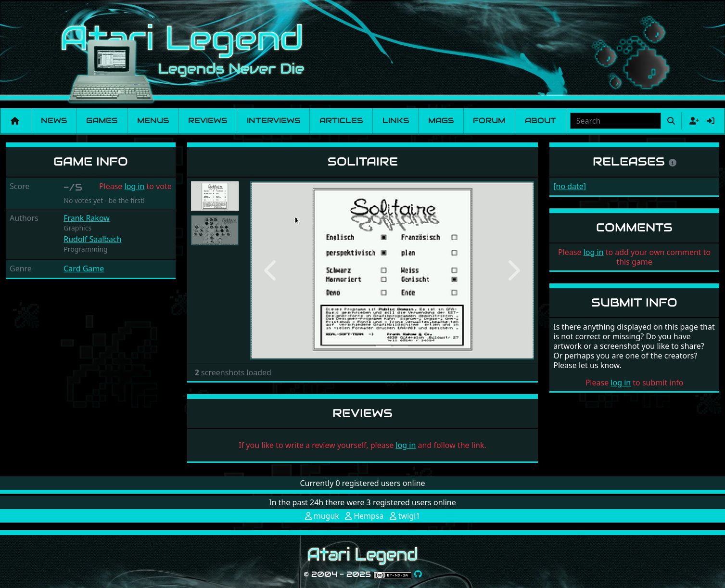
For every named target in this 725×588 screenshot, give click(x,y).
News (54, 121)
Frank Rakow (87, 218)
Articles (341, 121)
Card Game (84, 268)
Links (396, 121)
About (541, 121)
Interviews (273, 121)
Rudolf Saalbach (92, 239)
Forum (489, 121)
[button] (272, 270)
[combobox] (616, 121)
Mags (441, 121)
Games (102, 121)
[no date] (570, 186)
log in (135, 186)
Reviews (208, 121)
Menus (153, 121)
